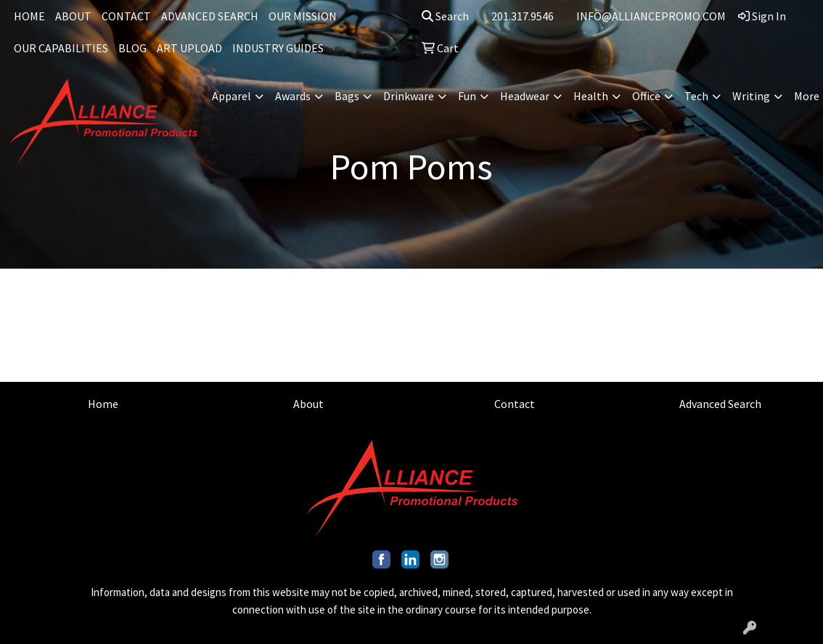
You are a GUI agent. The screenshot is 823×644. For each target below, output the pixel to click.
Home (103, 404)
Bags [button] (347, 96)
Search (445, 16)
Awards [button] (293, 96)
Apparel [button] (232, 96)
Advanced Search (720, 404)
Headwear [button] (525, 96)
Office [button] (646, 96)
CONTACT (126, 16)
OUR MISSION (303, 16)
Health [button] (591, 96)
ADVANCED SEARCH (210, 16)
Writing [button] (751, 96)
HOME (29, 16)
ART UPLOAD (189, 48)
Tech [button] (696, 96)
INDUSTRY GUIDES (278, 48)
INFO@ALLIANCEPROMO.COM (651, 16)
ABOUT (73, 16)
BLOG (132, 48)
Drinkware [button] (409, 96)
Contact (515, 404)
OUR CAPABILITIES (61, 48)
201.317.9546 (523, 16)
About (308, 404)
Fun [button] (467, 96)
